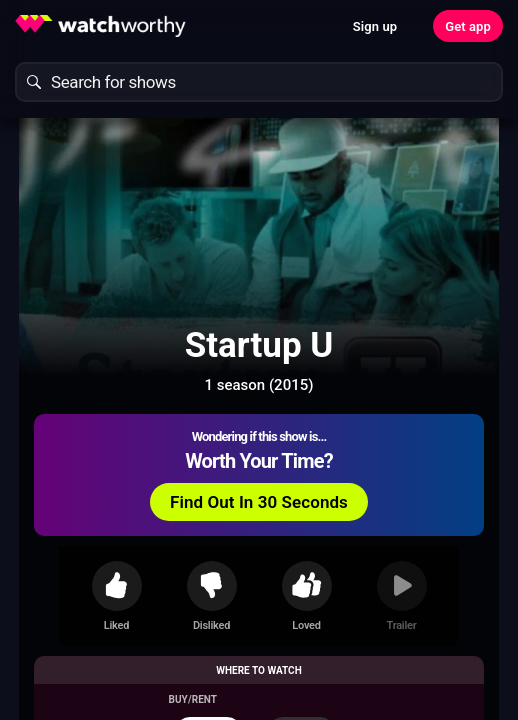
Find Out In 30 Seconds (259, 502)
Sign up (375, 26)
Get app (468, 26)
